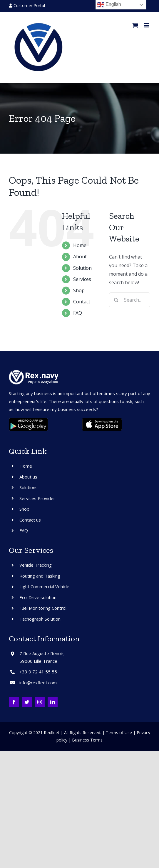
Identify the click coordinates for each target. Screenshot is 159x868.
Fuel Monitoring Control (43, 608)
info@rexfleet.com (38, 683)
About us (28, 477)
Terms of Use (119, 733)
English (109, 5)
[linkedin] (53, 702)
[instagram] (40, 702)
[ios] (102, 420)
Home (80, 245)
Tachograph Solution (40, 619)
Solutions (29, 487)
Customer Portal (27, 5)
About (80, 257)
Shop (79, 290)
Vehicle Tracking (36, 565)
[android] (29, 420)
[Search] (116, 300)
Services (82, 279)
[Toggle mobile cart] (135, 25)
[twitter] (27, 702)
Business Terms (87, 740)
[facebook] (14, 702)
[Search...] (130, 300)
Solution (82, 268)
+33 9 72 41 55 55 (38, 672)
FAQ (78, 313)
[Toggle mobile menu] (147, 25)
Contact (82, 302)
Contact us (30, 520)
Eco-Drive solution (38, 597)
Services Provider (37, 498)
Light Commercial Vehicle (44, 586)
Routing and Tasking (40, 576)
